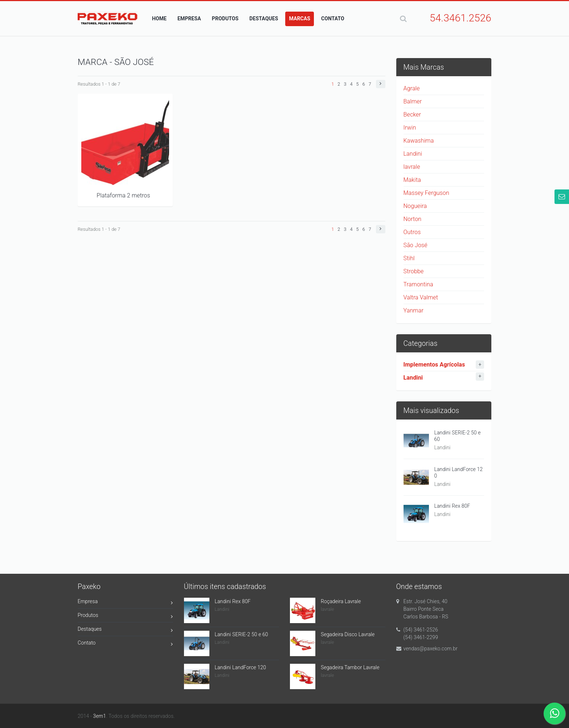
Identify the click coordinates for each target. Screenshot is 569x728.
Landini (413, 154)
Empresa (125, 603)
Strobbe (414, 271)
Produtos (125, 616)
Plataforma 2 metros (123, 195)
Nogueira (415, 206)
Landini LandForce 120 (459, 473)
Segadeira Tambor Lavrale (350, 667)
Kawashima (419, 141)
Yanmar (414, 310)
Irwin (410, 128)
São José (416, 245)
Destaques (125, 630)
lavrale (412, 167)
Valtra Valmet (421, 297)
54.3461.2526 (460, 18)
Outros (412, 232)
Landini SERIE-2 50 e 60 (458, 436)
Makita (412, 180)
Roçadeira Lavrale (341, 601)
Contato (125, 644)
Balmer (413, 101)
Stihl (409, 258)
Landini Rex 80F (452, 506)
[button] (380, 84)
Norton (413, 219)
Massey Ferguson (426, 193)
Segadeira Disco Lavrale (348, 634)
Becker (412, 114)
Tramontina (418, 284)
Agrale (412, 88)
